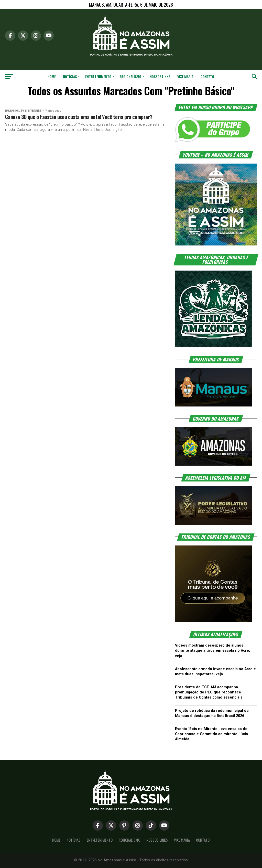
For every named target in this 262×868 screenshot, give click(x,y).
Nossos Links (160, 76)
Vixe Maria (185, 76)
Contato (207, 76)
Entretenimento (98, 76)
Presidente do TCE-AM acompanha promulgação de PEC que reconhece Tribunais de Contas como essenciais (209, 692)
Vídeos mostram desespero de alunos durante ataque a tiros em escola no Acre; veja (212, 651)
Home (52, 76)
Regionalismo (130, 76)
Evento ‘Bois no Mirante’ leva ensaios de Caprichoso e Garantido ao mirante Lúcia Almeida (211, 734)
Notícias (70, 76)
